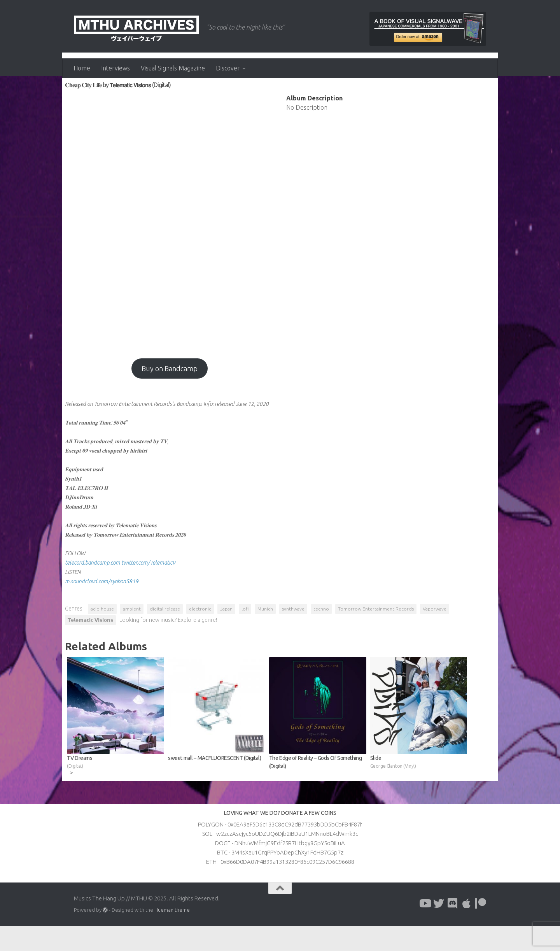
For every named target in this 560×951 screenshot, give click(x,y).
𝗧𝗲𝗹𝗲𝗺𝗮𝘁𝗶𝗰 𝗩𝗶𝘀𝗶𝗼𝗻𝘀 (92, 645)
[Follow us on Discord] (453, 928)
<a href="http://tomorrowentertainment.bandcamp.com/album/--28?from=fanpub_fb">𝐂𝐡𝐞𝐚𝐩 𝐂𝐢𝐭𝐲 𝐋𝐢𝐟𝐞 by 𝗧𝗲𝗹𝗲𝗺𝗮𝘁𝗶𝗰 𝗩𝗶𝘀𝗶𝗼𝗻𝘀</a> (170, 245)
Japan (227, 634)
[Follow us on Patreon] (481, 928)
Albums (79, 93)
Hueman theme (172, 935)
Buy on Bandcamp (170, 393)
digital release (166, 634)
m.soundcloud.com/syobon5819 (103, 606)
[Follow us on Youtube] (425, 928)
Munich (266, 634)
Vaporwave (436, 634)
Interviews (115, 68)
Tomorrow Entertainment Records (377, 634)
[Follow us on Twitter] (439, 928)
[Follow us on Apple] (467, 928)
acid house (103, 634)
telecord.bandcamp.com (94, 588)
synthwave (294, 634)
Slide (418, 787)
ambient (133, 634)
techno (322, 634)
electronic (201, 634)
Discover (228, 68)
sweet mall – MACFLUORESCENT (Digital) (211, 783)
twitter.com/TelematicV (150, 588)
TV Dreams (116, 787)
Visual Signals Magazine (173, 68)
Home (82, 68)
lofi (246, 634)
